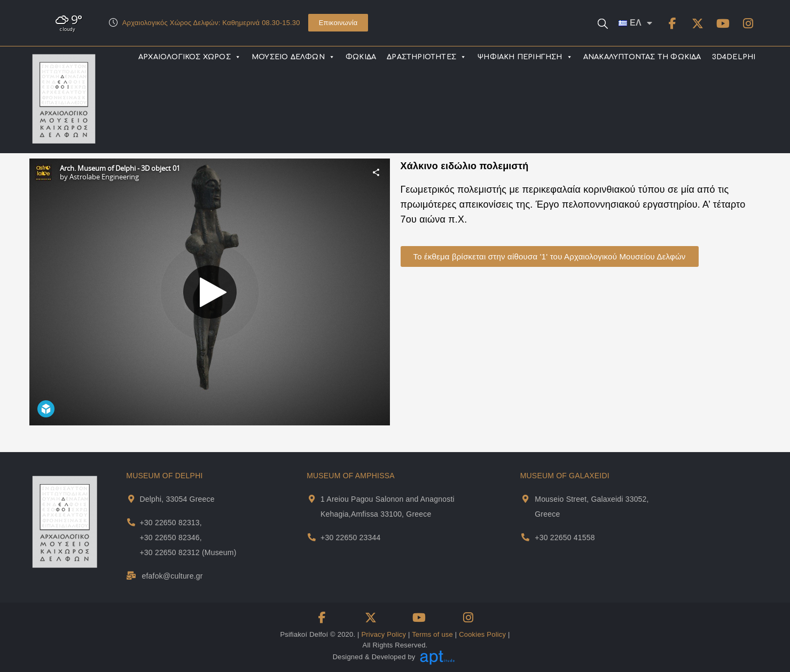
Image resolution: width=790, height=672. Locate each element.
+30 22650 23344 (350, 537)
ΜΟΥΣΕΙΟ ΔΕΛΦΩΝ (293, 57)
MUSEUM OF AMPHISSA (351, 476)
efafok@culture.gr (173, 576)
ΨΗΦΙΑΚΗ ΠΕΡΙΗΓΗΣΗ (525, 57)
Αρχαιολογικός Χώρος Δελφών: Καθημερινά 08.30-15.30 (211, 23)
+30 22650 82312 (169, 552)
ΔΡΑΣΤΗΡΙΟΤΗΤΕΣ (427, 57)
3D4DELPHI (734, 57)
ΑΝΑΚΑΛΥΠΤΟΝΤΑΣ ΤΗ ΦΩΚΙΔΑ (642, 57)
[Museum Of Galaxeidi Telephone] (525, 537)
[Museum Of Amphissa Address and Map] (312, 499)
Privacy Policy (384, 634)
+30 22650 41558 (565, 537)
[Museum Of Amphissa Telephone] (312, 537)
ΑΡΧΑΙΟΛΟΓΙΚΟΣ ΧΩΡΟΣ (190, 57)
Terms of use (432, 634)
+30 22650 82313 (169, 523)
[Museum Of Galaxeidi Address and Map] (525, 499)
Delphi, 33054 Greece (177, 499)
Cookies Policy (482, 634)
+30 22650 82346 (169, 537)
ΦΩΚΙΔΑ (361, 57)
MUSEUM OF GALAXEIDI (565, 476)
